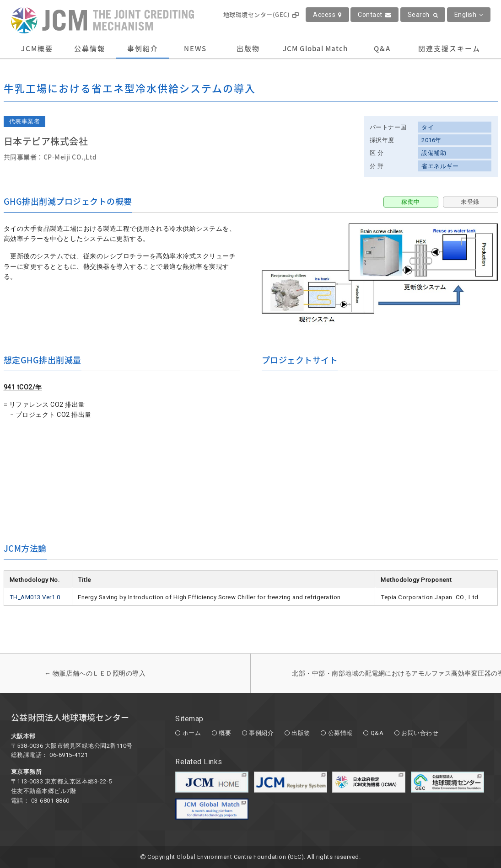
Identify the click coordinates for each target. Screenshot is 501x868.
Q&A (382, 48)
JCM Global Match (315, 48)
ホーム (192, 733)
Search (423, 15)
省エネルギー (440, 166)
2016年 (431, 140)
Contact (374, 15)
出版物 (248, 48)
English (469, 15)
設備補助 (434, 153)
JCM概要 (37, 48)
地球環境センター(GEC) (261, 14)
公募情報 (90, 48)
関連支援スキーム (449, 48)
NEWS (195, 48)
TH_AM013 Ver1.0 (35, 597)
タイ (428, 127)
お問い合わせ (420, 733)
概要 (225, 733)
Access (327, 15)
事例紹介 (143, 48)
